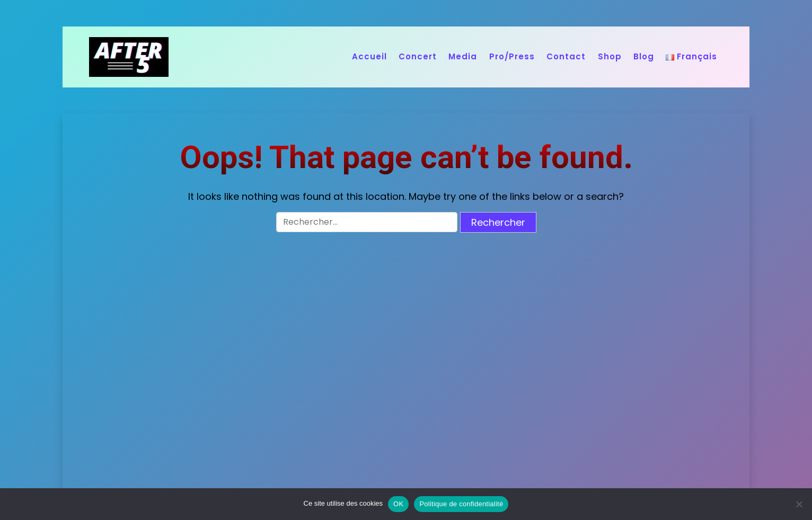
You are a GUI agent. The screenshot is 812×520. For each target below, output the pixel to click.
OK (398, 504)
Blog (644, 56)
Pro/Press (512, 56)
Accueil (369, 56)
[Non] (799, 504)
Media (463, 56)
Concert (418, 56)
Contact (566, 56)
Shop (610, 56)
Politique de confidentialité (461, 504)
